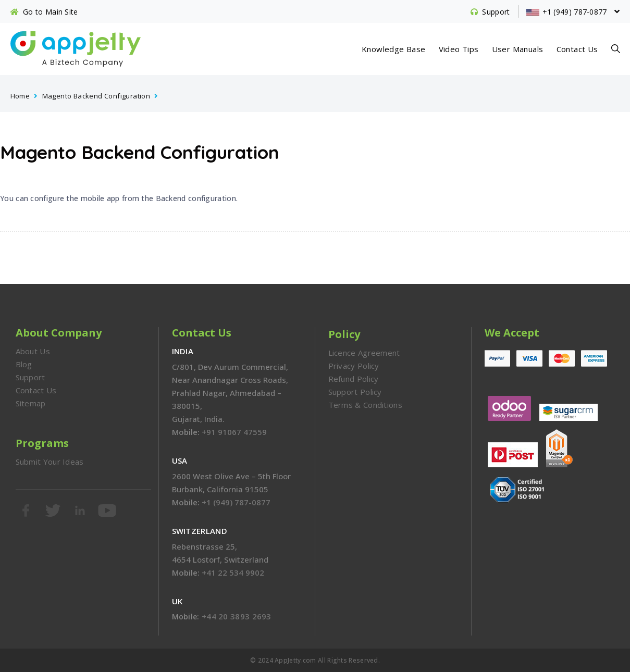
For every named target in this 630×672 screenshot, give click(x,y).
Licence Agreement (364, 353)
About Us (33, 351)
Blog (24, 364)
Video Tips (459, 49)
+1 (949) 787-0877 (236, 502)
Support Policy (355, 392)
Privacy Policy (354, 366)
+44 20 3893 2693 (237, 616)
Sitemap (31, 403)
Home (20, 96)
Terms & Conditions (365, 405)
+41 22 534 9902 (233, 573)
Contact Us (577, 49)
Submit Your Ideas (50, 462)
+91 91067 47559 (234, 432)
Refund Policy (354, 379)
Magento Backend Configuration (96, 96)
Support (30, 377)
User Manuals (518, 49)
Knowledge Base (394, 49)
